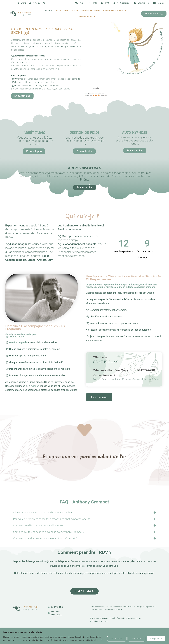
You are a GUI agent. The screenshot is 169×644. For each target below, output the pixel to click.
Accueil (49, 10)
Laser (75, 10)
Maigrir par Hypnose (146, 607)
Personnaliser (117, 639)
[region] (84, 636)
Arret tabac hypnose (99, 607)
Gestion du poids (91, 10)
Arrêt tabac (63, 10)
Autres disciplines (114, 11)
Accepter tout (156, 639)
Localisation (87, 17)
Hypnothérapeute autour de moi (123, 607)
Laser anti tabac (98, 609)
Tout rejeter (136, 639)
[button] (17, 460)
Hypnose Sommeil (114, 609)
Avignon (35, 386)
